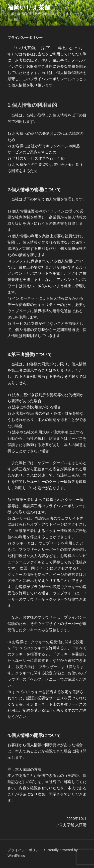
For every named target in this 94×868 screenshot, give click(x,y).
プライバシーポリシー (25, 850)
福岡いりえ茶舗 (29, 7)
